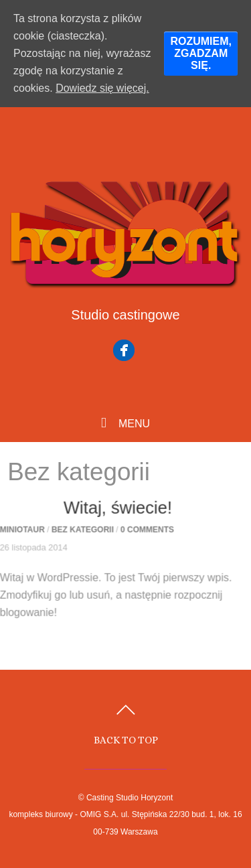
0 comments (143, 532)
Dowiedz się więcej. (102, 88)
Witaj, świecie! (113, 510)
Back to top (126, 740)
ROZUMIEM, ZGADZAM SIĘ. (201, 53)
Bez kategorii (78, 532)
